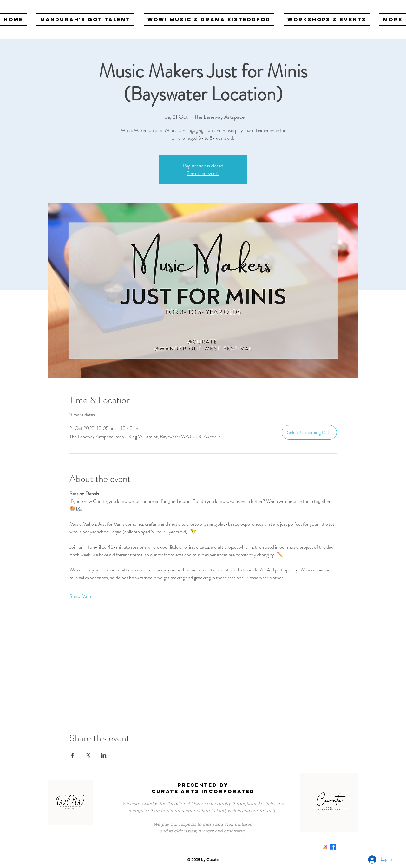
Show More (81, 596)
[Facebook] (333, 847)
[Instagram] (325, 847)
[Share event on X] (88, 755)
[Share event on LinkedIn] (104, 755)
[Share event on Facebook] (72, 755)
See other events (203, 173)
